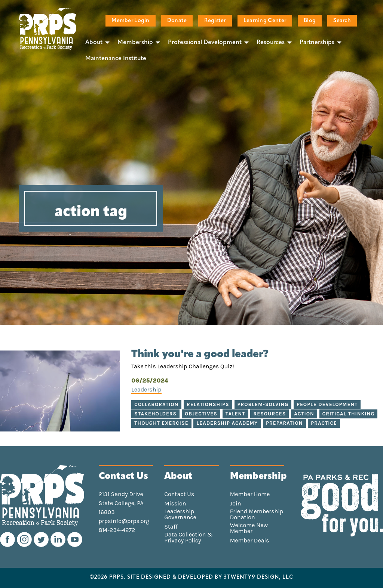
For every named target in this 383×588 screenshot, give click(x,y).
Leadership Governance (180, 514)
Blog (310, 21)
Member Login (130, 21)
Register (215, 21)
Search (342, 21)
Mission (175, 504)
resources (269, 414)
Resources (271, 43)
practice (324, 423)
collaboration (156, 404)
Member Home (250, 494)
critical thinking (349, 414)
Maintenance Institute (116, 59)
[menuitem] (95, 42)
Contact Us (179, 494)
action (304, 414)
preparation (284, 423)
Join (236, 504)
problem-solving (263, 404)
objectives (201, 414)
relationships (208, 404)
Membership (135, 43)
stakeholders (155, 414)
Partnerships (317, 43)
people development (327, 404)
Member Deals (250, 541)
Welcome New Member (249, 528)
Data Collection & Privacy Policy (189, 538)
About (94, 43)
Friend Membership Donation (257, 514)
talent (235, 414)
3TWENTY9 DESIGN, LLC (259, 578)
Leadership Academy (227, 423)
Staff (171, 527)
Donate (177, 21)
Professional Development (205, 43)
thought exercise (161, 423)
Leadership (146, 389)
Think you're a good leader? (200, 355)
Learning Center (265, 21)
